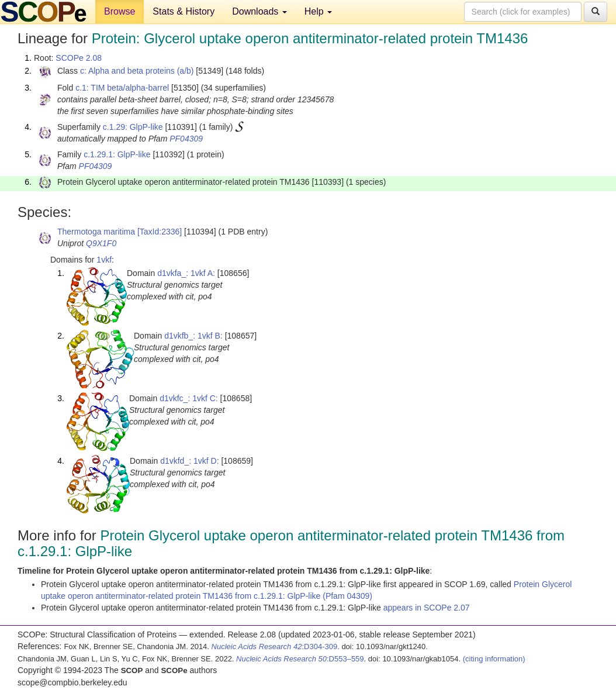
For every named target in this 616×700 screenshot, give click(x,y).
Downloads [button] (259, 11)
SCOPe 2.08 (79, 58)
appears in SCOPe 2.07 (427, 608)
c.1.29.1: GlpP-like (117, 154)
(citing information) (494, 659)
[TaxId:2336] (160, 232)
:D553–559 (300, 659)
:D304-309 (275, 646)
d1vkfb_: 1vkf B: (193, 336)
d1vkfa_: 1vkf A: (186, 273)
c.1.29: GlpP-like (133, 127)
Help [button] (318, 11)
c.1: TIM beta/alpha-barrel (122, 88)
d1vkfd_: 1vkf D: (189, 461)
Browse (120, 11)
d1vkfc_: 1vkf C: (189, 398)
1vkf (104, 260)
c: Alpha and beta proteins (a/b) (137, 71)
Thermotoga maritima (96, 232)
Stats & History (184, 11)
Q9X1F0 (101, 243)
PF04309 (186, 139)
